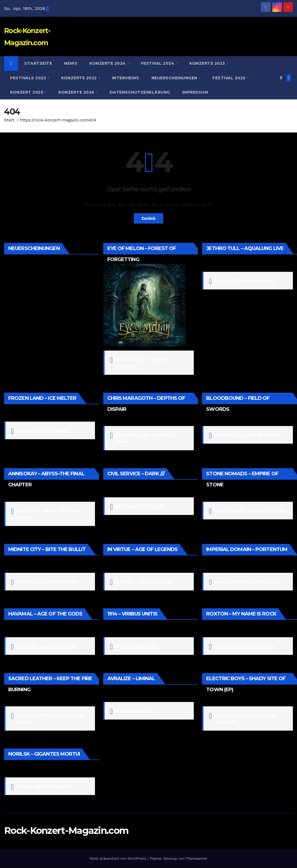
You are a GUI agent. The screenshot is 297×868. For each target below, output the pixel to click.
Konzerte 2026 (77, 92)
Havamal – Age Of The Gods (46, 646)
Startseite (38, 63)
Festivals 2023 (29, 78)
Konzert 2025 (27, 92)
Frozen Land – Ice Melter (43, 430)
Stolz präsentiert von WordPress (118, 858)
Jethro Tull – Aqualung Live (244, 280)
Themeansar (197, 858)
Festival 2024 (158, 63)
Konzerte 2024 (108, 63)
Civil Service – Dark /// (139, 506)
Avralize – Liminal (134, 711)
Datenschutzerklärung (140, 92)
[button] (281, 78)
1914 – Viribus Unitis (136, 646)
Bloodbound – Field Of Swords (246, 435)
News (71, 63)
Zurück (148, 218)
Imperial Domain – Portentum (246, 581)
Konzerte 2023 (208, 63)
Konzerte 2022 (80, 78)
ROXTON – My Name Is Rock (244, 646)
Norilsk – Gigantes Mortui (44, 786)
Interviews (126, 78)
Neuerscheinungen (175, 78)
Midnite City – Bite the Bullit (47, 581)
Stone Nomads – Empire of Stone (250, 510)
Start (9, 120)
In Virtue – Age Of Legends (144, 581)
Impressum (195, 92)
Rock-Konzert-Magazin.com (66, 831)
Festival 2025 (230, 78)
